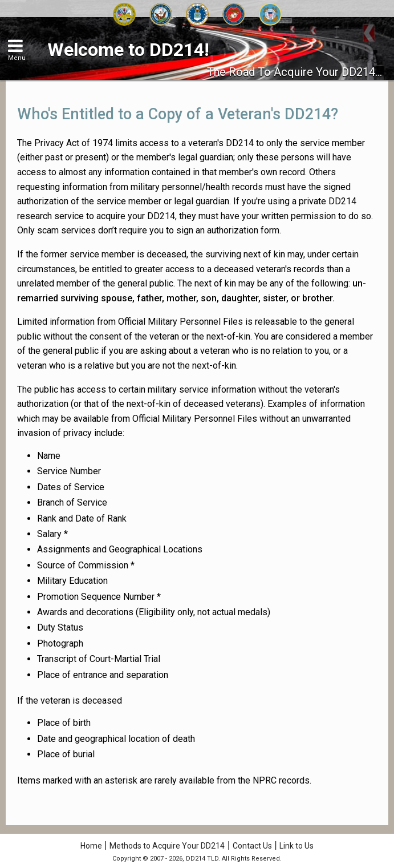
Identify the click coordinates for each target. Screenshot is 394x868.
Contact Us (252, 846)
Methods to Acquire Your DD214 (167, 846)
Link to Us (296, 846)
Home (91, 846)
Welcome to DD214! (128, 50)
